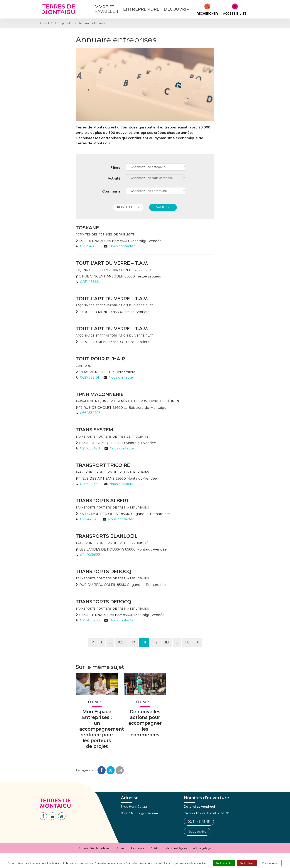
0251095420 (90, 448)
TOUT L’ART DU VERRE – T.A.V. (112, 263)
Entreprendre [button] (141, 9)
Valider (163, 207)
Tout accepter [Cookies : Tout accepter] (224, 863)
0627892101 (90, 377)
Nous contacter (122, 246)
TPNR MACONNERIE (100, 394)
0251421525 (89, 519)
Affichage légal (202, 848)
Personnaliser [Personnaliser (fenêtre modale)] (270, 863)
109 (121, 642)
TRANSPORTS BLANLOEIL (107, 536)
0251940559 (90, 246)
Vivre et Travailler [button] (105, 9)
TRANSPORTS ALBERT (102, 501)
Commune (111, 191)
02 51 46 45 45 (199, 822)
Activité (114, 178)
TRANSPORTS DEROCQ (103, 571)
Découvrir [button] (177, 9)
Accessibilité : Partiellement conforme (102, 848)
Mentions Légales (176, 848)
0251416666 (89, 282)
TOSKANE (87, 228)
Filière (115, 168)
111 (144, 642)
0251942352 (90, 484)
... (110, 642)
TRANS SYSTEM (94, 430)
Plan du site (138, 848)
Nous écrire (197, 832)
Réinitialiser (128, 207)
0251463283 (90, 620)
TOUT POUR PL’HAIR (100, 359)
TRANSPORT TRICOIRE (103, 465)
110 (133, 642)
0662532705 (90, 413)
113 (167, 642)
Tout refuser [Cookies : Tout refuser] (247, 863)
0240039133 (90, 555)
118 (187, 642)
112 (155, 642)
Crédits (155, 848)
